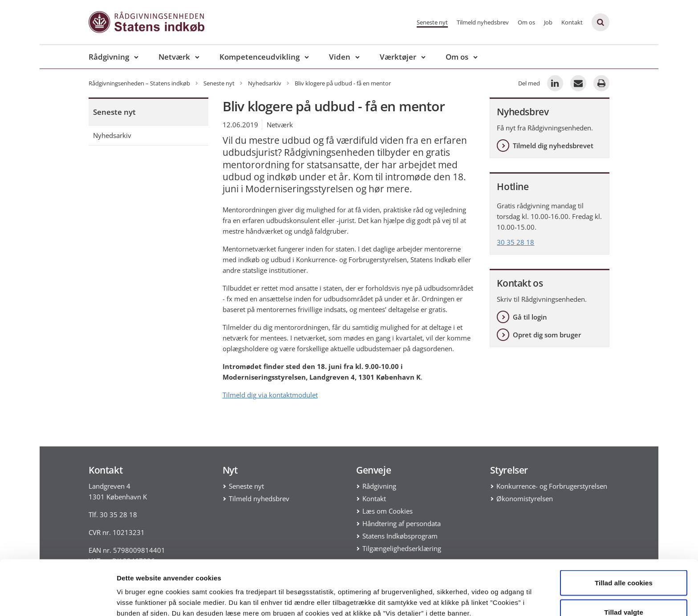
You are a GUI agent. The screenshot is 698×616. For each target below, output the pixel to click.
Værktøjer (398, 57)
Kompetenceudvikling (260, 57)
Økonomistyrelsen (525, 498)
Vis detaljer (463, 593)
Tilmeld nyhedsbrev (483, 22)
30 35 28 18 (515, 242)
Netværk (174, 57)
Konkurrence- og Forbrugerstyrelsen (552, 486)
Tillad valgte (624, 563)
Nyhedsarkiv (112, 135)
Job (548, 22)
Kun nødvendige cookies (624, 592)
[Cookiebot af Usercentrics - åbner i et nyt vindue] (58, 599)
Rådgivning (109, 57)
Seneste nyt (432, 22)
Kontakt (572, 22)
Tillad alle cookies (624, 534)
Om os (526, 22)
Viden (340, 57)
